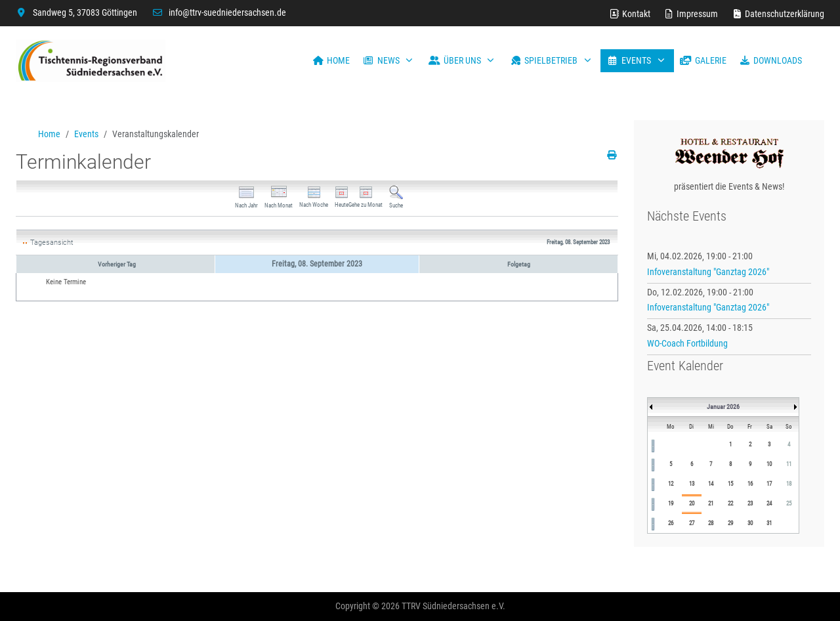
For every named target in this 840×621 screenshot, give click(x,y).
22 (730, 503)
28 (711, 523)
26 (671, 523)
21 (711, 503)
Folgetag (519, 264)
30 (750, 523)
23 (750, 503)
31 (769, 523)
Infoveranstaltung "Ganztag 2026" (708, 272)
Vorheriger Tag (117, 264)
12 (671, 484)
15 (730, 484)
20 (692, 503)
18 (789, 484)
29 (730, 523)
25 (789, 503)
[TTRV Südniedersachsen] (91, 61)
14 (711, 484)
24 (769, 503)
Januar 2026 (723, 407)
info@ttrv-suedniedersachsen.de (227, 12)
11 (789, 464)
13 (692, 484)
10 (769, 464)
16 (750, 484)
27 (692, 523)
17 (769, 484)
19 (671, 503)
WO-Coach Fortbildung (687, 343)
